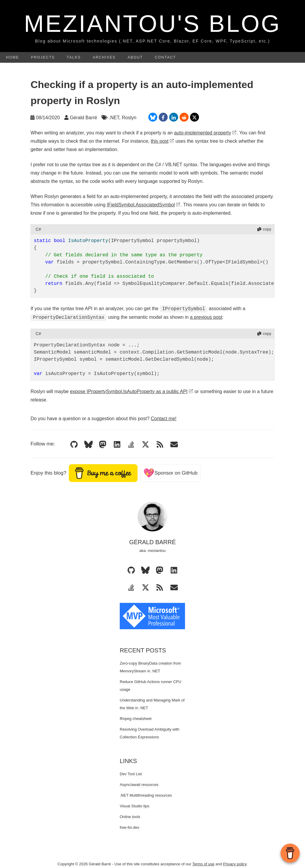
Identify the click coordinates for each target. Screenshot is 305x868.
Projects (43, 57)
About (135, 57)
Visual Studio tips (135, 806)
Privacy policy (235, 864)
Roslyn (129, 118)
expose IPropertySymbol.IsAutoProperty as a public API (132, 391)
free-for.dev (130, 827)
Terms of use (203, 864)
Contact (165, 57)
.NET (114, 118)
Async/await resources (139, 785)
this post (162, 141)
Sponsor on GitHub (170, 473)
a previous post (206, 317)
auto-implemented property (205, 133)
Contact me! (164, 419)
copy (264, 229)
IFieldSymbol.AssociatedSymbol (144, 205)
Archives (104, 57)
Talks (74, 57)
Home (13, 57)
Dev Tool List (131, 774)
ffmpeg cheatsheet (136, 719)
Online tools (130, 817)
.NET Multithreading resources (146, 795)
